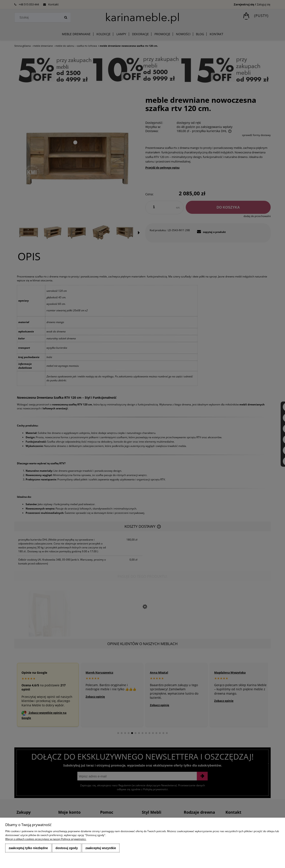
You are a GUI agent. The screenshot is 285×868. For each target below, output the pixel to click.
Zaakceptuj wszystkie (101, 848)
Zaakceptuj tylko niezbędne (28, 848)
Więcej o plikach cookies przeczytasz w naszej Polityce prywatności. (46, 839)
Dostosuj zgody (67, 848)
